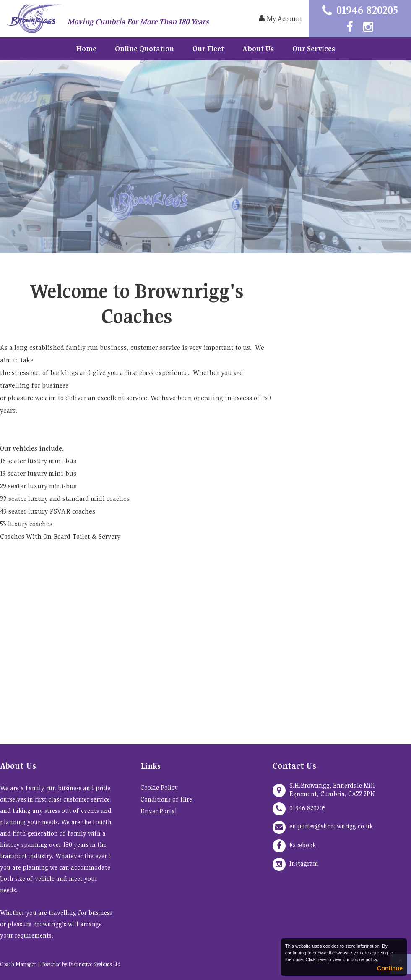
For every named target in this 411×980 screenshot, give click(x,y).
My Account (281, 19)
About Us (258, 49)
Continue (390, 968)
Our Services (314, 49)
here (321, 959)
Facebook (303, 845)
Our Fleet (208, 49)
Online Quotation (144, 49)
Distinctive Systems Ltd (94, 964)
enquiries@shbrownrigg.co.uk (331, 826)
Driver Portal (159, 811)
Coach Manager (18, 964)
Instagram (304, 863)
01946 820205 (367, 10)
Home (86, 49)
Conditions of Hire (166, 799)
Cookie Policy (159, 787)
